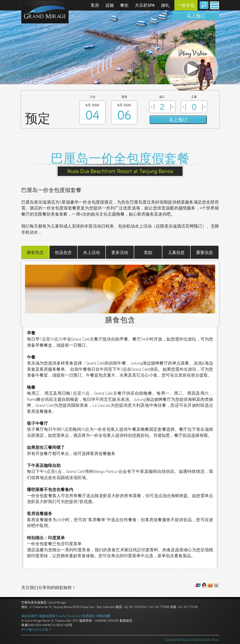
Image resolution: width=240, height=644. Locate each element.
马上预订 (196, 16)
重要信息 (204, 252)
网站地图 (104, 616)
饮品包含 (63, 252)
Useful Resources (69, 616)
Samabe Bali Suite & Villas (182, 640)
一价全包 (186, 5)
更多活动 (120, 252)
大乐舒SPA (145, 5)
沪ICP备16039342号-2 (36, 629)
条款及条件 (29, 616)
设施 (110, 5)
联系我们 (89, 616)
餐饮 (124, 5)
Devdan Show (210, 640)
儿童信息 (176, 252)
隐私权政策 (47, 616)
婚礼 (165, 5)
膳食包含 (35, 252)
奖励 (148, 252)
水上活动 (91, 252)
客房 (95, 5)
